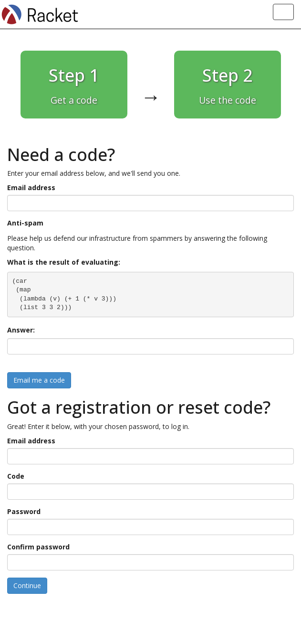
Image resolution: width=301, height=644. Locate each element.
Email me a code (39, 380)
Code (16, 476)
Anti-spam (25, 223)
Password (24, 511)
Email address (31, 188)
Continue (27, 585)
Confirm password (38, 547)
